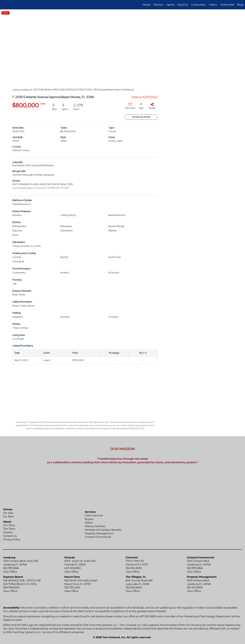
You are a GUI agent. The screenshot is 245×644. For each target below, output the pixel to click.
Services (158, 5)
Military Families (95, 526)
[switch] (130, 107)
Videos (213, 5)
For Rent (9, 517)
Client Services (94, 515)
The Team (9, 529)
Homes (146, 5)
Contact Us (10, 536)
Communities (199, 5)
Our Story (9, 525)
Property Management (99, 533)
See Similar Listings (141, 117)
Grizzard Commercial (98, 537)
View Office (10, 572)
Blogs (240, 5)
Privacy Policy (12, 540)
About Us (183, 5)
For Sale (8, 513)
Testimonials (227, 5)
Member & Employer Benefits (103, 530)
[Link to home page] (4, 5)
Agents (170, 5)
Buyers (89, 519)
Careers (8, 532)
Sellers (89, 523)
